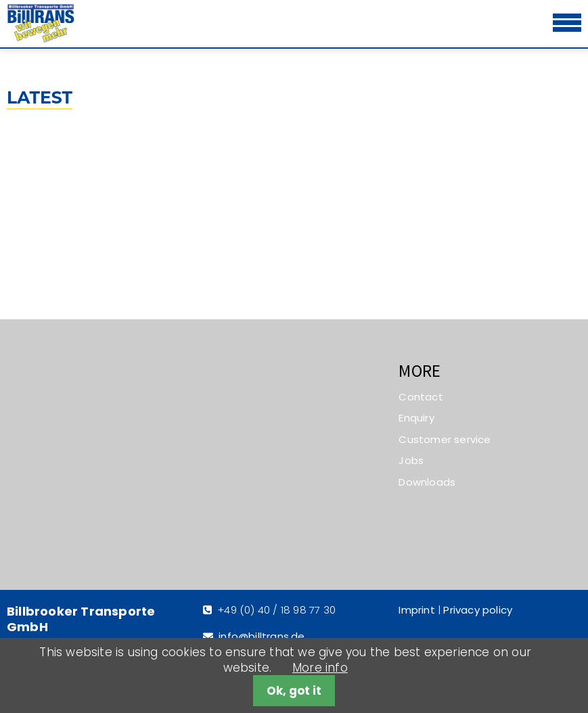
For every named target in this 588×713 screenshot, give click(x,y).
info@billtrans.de (262, 636)
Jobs (411, 460)
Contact (421, 397)
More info (320, 668)
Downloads (427, 482)
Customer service (445, 439)
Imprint (416, 610)
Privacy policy (478, 610)
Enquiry (416, 418)
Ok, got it (294, 691)
